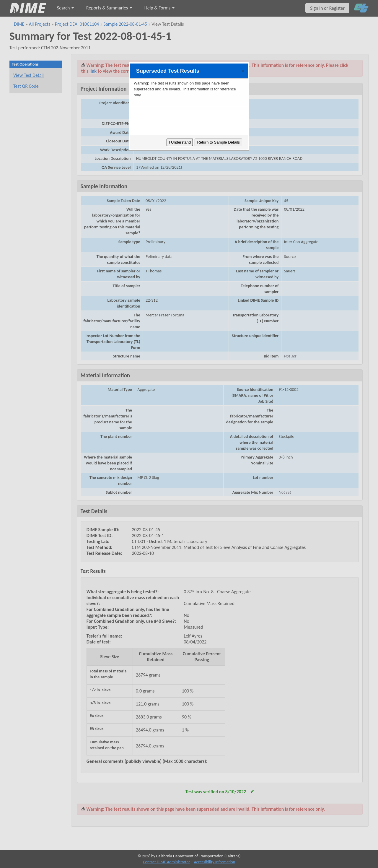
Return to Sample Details (218, 142)
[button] (243, 71)
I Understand (180, 142)
